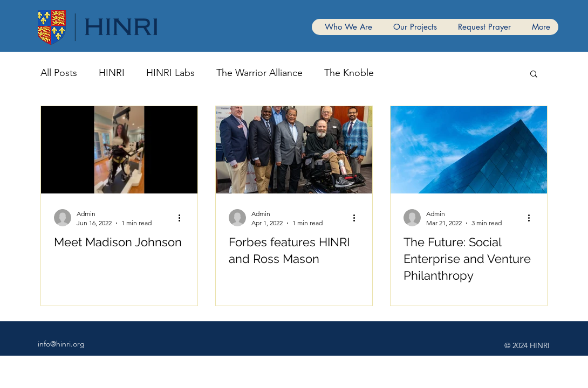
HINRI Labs (170, 73)
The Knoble (349, 73)
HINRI (112, 73)
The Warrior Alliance (259, 73)
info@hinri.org (61, 344)
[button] (534, 75)
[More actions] (183, 218)
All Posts (59, 73)
